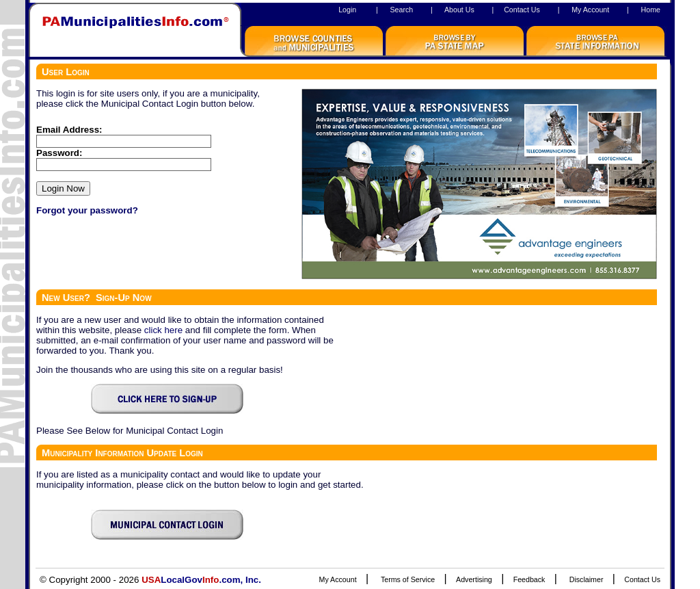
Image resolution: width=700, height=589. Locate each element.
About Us (459, 10)
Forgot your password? (87, 210)
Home (651, 10)
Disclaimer (587, 579)
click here (163, 330)
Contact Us (522, 10)
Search (401, 10)
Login (347, 10)
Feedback (529, 579)
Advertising (474, 579)
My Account (590, 10)
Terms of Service (408, 579)
